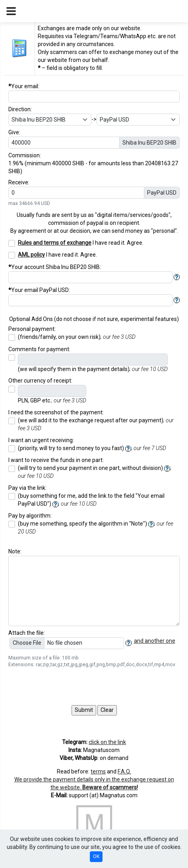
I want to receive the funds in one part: (56, 460)
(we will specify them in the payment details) (93, 369)
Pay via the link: (27, 488)
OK (96, 856)
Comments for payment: (39, 349)
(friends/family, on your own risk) (77, 337)
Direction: (20, 109)
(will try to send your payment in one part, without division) (95, 472)
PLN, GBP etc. (52, 400)
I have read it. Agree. (81, 243)
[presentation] (69, 687)
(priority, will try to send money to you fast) (92, 448)
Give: (14, 132)
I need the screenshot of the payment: (56, 412)
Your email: (24, 86)
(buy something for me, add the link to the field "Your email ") (91, 500)
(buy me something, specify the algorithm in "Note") (96, 528)
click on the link (107, 742)
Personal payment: (32, 329)
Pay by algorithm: (30, 516)
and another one (155, 641)
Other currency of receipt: (40, 381)
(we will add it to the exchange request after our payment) (96, 424)
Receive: (19, 182)
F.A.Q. (124, 771)
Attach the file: (27, 633)
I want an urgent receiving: (41, 440)
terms (98, 771)
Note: (15, 551)
